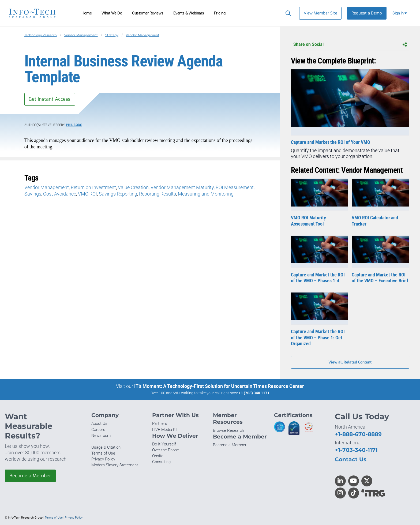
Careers (98, 430)
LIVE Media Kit (165, 430)
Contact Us (351, 459)
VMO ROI (87, 194)
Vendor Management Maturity (182, 187)
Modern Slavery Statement (115, 465)
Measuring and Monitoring (206, 194)
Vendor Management (81, 35)
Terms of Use (103, 453)
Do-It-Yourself (164, 444)
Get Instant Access (50, 99)
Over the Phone (166, 450)
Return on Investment (93, 187)
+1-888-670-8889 (358, 434)
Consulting (161, 462)
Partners (160, 423)
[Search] (287, 13)
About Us (99, 423)
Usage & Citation (106, 447)
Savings (33, 194)
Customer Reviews (148, 13)
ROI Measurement (235, 187)
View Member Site (320, 13)
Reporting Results (157, 194)
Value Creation (133, 187)
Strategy (112, 35)
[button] (400, 13)
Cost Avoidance (60, 194)
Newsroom (101, 436)
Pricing (220, 13)
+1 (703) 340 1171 (254, 393)
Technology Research (41, 35)
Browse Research (228, 430)
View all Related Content (350, 362)
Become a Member (30, 476)
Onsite (158, 456)
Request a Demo (367, 13)
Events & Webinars (189, 13)
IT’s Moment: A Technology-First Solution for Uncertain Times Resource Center (219, 386)
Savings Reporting (118, 194)
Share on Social (350, 45)
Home (87, 13)
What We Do (112, 13)
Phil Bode (74, 125)
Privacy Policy (103, 459)
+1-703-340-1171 (356, 450)
